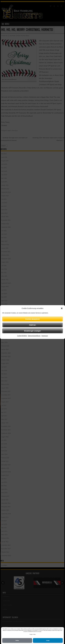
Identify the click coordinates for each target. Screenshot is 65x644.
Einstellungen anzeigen (32, 331)
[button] (62, 308)
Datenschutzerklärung (34, 336)
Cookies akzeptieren (33, 319)
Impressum (45, 336)
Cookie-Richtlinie (22, 336)
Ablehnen (32, 325)
